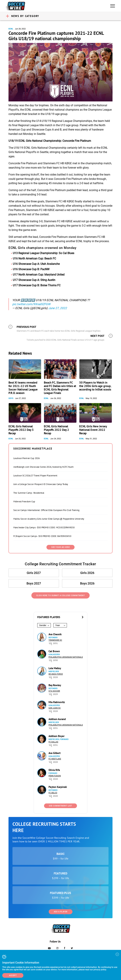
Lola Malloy (55, 668)
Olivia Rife (54, 770)
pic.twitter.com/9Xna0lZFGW (31, 304)
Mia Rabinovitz (57, 702)
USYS (11, 398)
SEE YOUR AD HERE (60, 547)
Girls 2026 (87, 573)
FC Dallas (53, 742)
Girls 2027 (34, 573)
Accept (13, 975)
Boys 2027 (34, 583)
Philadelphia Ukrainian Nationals (66, 657)
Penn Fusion (55, 776)
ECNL (11, 29)
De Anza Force (56, 674)
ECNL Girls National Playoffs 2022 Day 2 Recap (56, 430)
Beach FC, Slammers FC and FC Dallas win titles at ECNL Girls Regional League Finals (60, 388)
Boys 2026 (87, 583)
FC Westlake (55, 759)
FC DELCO (53, 793)
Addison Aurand (57, 719)
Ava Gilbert (55, 753)
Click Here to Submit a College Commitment (61, 595)
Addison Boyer (57, 736)
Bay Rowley (55, 685)
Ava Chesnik (55, 634)
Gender (43, 625)
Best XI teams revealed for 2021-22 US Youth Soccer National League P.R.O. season (23, 388)
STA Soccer (54, 691)
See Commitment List (60, 806)
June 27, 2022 (58, 308)
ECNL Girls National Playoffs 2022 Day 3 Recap (21, 430)
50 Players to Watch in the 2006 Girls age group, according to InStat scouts (95, 386)
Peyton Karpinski (58, 787)
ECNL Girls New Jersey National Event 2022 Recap (93, 430)
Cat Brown (54, 651)
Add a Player (61, 912)
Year (58, 625)
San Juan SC (55, 708)
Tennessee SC (55, 640)
